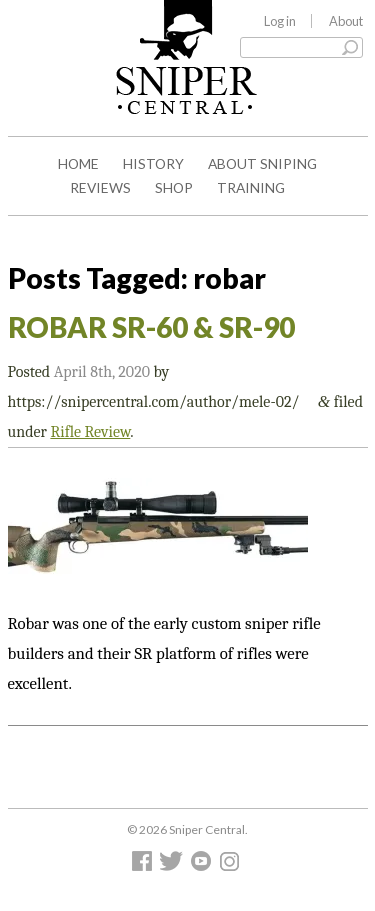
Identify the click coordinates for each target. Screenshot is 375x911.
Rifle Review (90, 432)
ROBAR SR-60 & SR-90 (151, 327)
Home (78, 163)
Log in (280, 21)
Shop (174, 187)
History (153, 163)
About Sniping (262, 163)
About (346, 21)
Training (251, 187)
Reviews (100, 187)
